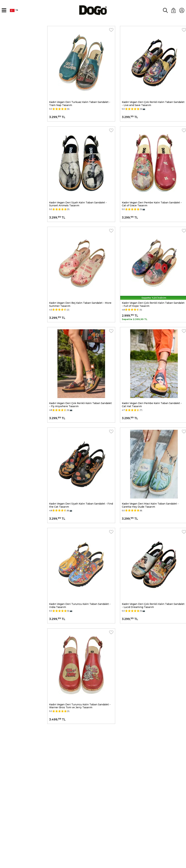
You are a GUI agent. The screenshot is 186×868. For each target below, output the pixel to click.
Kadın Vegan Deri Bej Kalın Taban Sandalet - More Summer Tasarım (80, 290)
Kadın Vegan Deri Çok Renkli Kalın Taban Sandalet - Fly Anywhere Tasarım (81, 385)
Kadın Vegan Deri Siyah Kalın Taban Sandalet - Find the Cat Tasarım (81, 480)
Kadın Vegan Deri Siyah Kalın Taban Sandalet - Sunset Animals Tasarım (78, 195)
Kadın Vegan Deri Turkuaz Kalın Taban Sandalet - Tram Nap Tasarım (80, 99)
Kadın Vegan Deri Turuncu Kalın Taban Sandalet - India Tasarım (80, 575)
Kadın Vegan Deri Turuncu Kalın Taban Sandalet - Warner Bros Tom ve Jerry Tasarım (80, 670)
